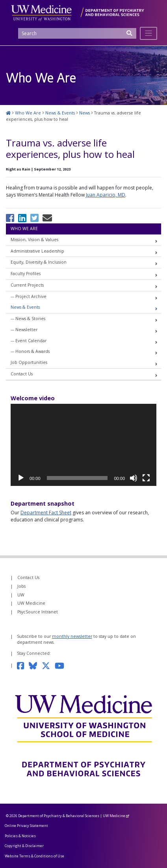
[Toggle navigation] (149, 33)
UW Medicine (31, 603)
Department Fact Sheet (46, 513)
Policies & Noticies (20, 836)
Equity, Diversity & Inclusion (39, 262)
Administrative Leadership (37, 251)
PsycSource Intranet (38, 612)
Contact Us (22, 374)
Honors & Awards (32, 351)
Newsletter (26, 330)
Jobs (21, 586)
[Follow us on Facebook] (23, 665)
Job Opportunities (29, 362)
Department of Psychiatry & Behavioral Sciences (59, 816)
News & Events (25, 307)
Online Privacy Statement (26, 826)
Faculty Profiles (26, 274)
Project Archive (31, 296)
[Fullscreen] (146, 478)
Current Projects (27, 285)
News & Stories (30, 319)
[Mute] (134, 478)
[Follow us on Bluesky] (35, 665)
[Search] (77, 33)
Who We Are (24, 229)
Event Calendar (31, 341)
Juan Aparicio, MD (106, 195)
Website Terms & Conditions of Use (34, 856)
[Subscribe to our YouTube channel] (62, 665)
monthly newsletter (72, 636)
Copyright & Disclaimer (24, 846)
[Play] (21, 478)
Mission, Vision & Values (34, 240)
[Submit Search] (130, 36)
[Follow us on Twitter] (48, 665)
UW (21, 595)
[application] (83, 445)
